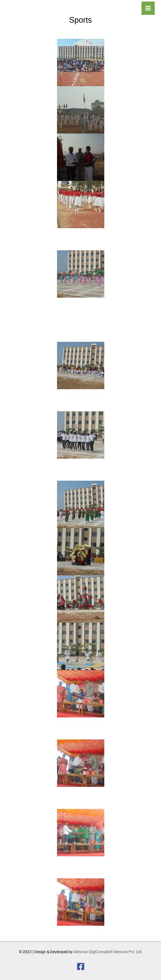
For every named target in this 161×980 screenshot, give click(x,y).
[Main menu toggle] (148, 8)
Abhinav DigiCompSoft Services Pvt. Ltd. (108, 952)
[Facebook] (81, 966)
